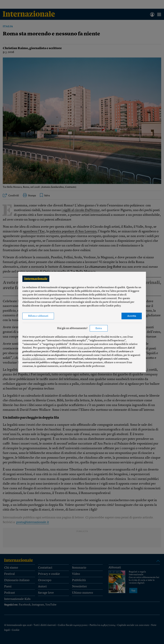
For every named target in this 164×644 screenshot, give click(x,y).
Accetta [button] (132, 316)
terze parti (84, 348)
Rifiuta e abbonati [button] (38, 316)
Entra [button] (99, 328)
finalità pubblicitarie (34, 359)
